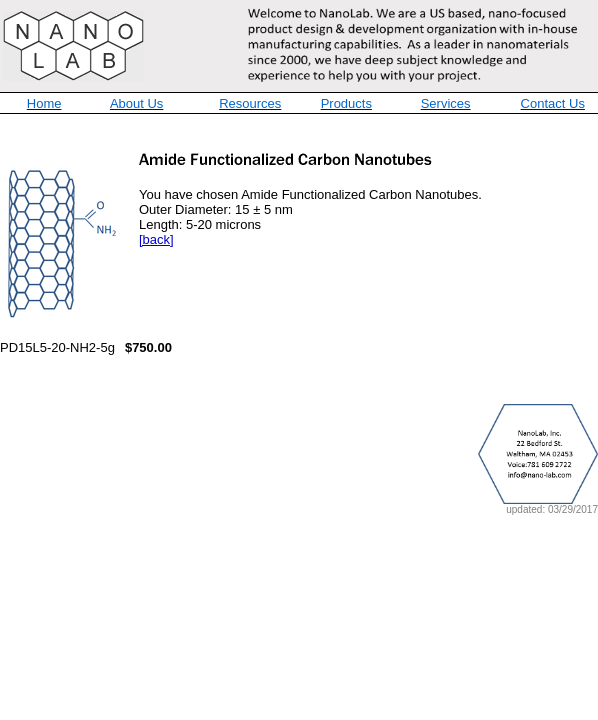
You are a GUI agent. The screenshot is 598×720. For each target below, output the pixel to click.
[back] (156, 239)
